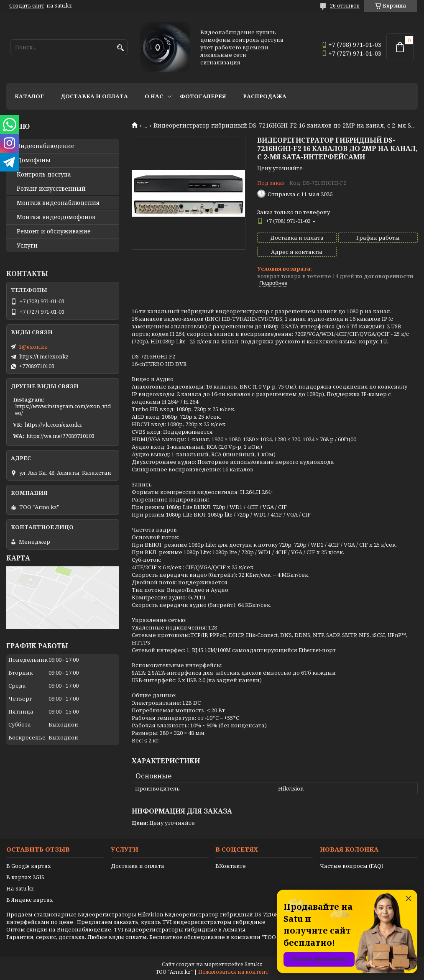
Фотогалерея (203, 96)
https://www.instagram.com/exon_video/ (63, 409)
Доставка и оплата (94, 96)
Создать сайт (27, 6)
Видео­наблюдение (46, 146)
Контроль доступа (44, 174)
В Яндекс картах (30, 900)
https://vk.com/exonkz (53, 425)
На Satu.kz (20, 888)
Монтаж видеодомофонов (56, 217)
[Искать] (120, 48)
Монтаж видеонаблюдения (58, 203)
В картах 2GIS (25, 877)
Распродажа (265, 96)
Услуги (27, 246)
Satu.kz (253, 964)
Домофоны (34, 160)
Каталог (29, 96)
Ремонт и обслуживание (54, 231)
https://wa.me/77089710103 (60, 436)
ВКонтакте (231, 866)
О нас (154, 96)
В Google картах (29, 866)
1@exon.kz (33, 347)
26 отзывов (345, 6)
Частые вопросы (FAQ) (352, 866)
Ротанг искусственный (51, 189)
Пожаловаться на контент (233, 972)
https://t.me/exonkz (44, 356)
